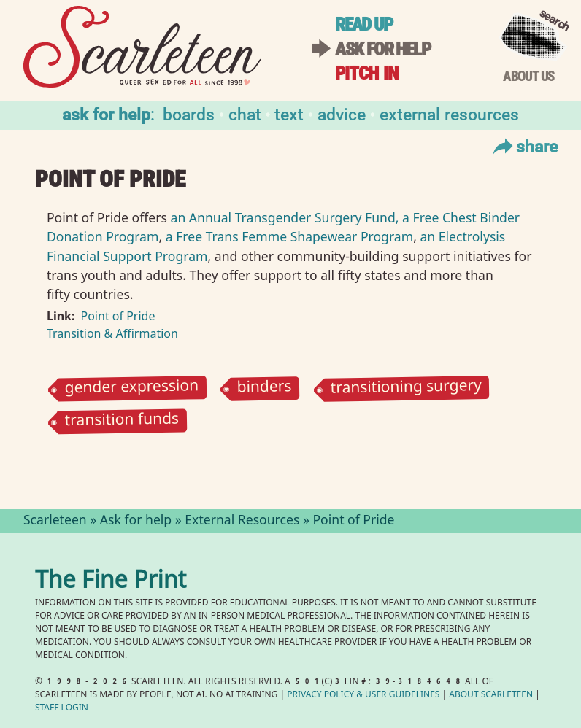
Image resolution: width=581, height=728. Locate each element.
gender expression (131, 388)
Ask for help (382, 49)
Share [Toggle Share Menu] (524, 146)
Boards (189, 113)
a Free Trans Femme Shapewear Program (289, 236)
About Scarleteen (491, 696)
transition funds (122, 421)
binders (265, 388)
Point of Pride (118, 316)
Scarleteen (55, 522)
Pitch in (366, 73)
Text (289, 113)
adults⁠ (164, 275)
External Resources (449, 113)
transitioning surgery (406, 388)
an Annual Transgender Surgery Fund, (285, 217)
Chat (245, 113)
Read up (363, 24)
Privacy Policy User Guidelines (363, 696)
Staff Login (62, 709)
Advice (342, 113)
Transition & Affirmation (112, 333)
